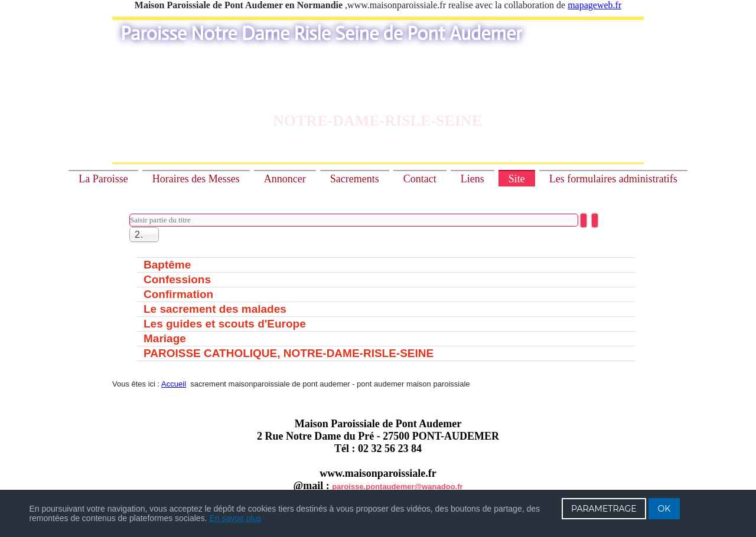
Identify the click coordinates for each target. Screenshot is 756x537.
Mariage (165, 338)
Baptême (167, 265)
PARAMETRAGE (604, 509)
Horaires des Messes (196, 179)
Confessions (177, 279)
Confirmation (178, 294)
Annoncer (285, 179)
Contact (420, 179)
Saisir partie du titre (130, 214)
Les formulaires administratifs (613, 179)
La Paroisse (103, 179)
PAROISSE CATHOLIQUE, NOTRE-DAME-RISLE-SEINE (289, 353)
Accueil (174, 384)
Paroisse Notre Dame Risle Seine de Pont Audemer (321, 34)
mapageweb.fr (594, 5)
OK (664, 509)
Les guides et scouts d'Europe (225, 324)
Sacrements (355, 179)
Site (517, 179)
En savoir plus (235, 518)
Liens (472, 179)
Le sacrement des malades (215, 309)
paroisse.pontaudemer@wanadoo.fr (397, 487)
